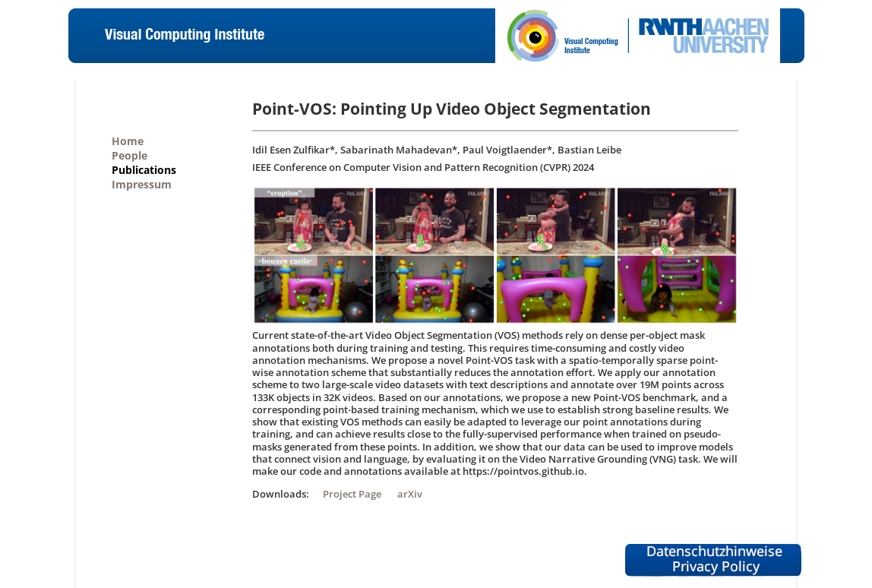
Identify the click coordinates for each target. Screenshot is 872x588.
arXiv (410, 494)
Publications (144, 170)
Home (128, 141)
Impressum (142, 184)
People (130, 155)
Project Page (352, 494)
